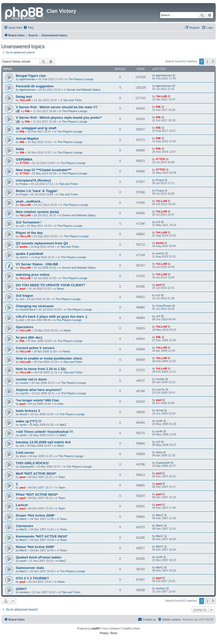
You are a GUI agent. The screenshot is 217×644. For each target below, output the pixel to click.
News (61, 289)
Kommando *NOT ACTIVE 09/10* (42, 536)
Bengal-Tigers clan (31, 76)
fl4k (27, 111)
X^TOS (24, 163)
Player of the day (29, 233)
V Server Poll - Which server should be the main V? (57, 107)
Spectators (25, 327)
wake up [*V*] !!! (29, 421)
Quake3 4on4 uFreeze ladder (39, 557)
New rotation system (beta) (37, 212)
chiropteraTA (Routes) (33, 180)
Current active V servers (35, 348)
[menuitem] (28, 28)
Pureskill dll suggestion (35, 86)
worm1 (24, 257)
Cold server (25, 453)
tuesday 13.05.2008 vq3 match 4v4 (43, 442)
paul (23, 289)
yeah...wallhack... (29, 201)
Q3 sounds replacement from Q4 (42, 243)
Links (60, 404)
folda (20, 149)
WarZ (63, 425)
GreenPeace (28, 309)
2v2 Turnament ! (29, 222)
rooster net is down (31, 379)
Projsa (24, 184)
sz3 (22, 226)
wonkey (24, 592)
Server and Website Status (84, 90)
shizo (23, 456)
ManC (23, 519)
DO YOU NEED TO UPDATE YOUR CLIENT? (51, 285)
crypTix (24, 393)
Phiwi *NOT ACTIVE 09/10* (37, 494)
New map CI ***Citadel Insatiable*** (44, 170)
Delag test (24, 97)
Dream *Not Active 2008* (35, 515)
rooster (24, 383)
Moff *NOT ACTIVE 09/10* (36, 474)
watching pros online (33, 275)
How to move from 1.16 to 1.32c (41, 369)
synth (23, 425)
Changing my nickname (35, 306)
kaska (24, 247)
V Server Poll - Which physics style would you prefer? (59, 118)
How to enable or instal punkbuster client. (49, 358)
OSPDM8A (24, 159)
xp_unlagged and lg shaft (36, 128)
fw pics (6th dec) (29, 337)
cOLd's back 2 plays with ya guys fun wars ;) (51, 317)
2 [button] (207, 62)
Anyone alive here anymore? (39, 390)
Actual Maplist (27, 139)
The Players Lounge (81, 79)
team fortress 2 (28, 411)
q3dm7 (21, 589)
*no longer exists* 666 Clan (37, 400)
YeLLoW (25, 100)
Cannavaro (25, 526)
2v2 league (24, 296)
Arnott (23, 414)
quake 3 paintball (29, 254)
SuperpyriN (27, 467)
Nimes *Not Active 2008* (35, 547)
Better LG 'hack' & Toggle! (37, 191)
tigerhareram (28, 79)
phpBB (95, 629)
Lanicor (22, 505)
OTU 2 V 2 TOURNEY (32, 578)
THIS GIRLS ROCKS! (32, 463)
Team (62, 477)
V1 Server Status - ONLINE (37, 264)
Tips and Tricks (73, 100)
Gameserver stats (30, 568)
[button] (213, 62)
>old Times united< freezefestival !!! (44, 432)
